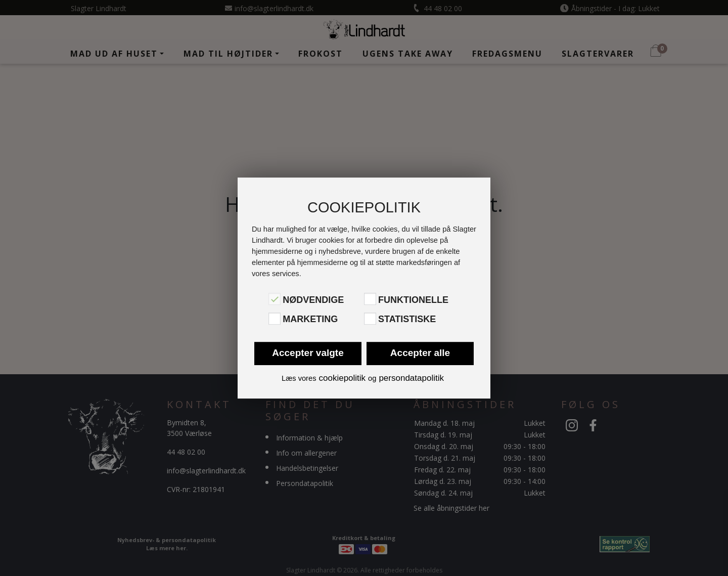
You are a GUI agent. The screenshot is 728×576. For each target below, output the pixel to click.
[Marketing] (275, 319)
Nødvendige (313, 300)
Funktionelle (413, 300)
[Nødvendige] (275, 299)
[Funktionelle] (370, 299)
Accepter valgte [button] (308, 353)
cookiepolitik (342, 378)
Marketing (310, 320)
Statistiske (407, 320)
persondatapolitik (411, 378)
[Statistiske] (370, 319)
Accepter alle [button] (420, 353)
